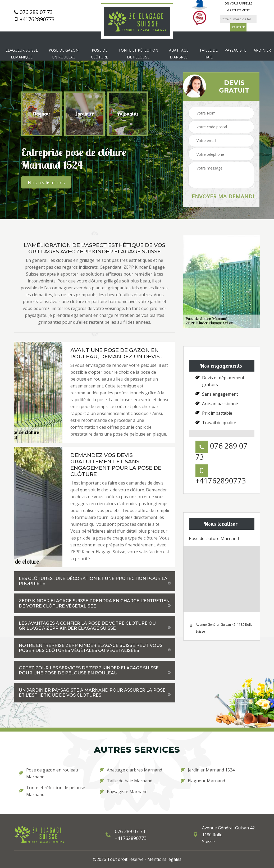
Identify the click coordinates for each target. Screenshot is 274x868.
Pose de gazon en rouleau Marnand (49, 773)
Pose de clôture (99, 54)
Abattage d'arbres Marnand (131, 770)
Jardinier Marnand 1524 (208, 770)
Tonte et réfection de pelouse (138, 54)
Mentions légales (164, 859)
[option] (41, 114)
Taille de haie (209, 54)
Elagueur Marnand (203, 781)
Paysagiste (235, 50)
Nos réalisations (46, 182)
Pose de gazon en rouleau (64, 54)
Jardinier (262, 50)
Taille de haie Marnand (126, 781)
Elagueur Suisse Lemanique (22, 54)
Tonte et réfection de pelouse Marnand (52, 791)
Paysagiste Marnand (124, 792)
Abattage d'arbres (179, 54)
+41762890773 (34, 19)
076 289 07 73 (33, 12)
